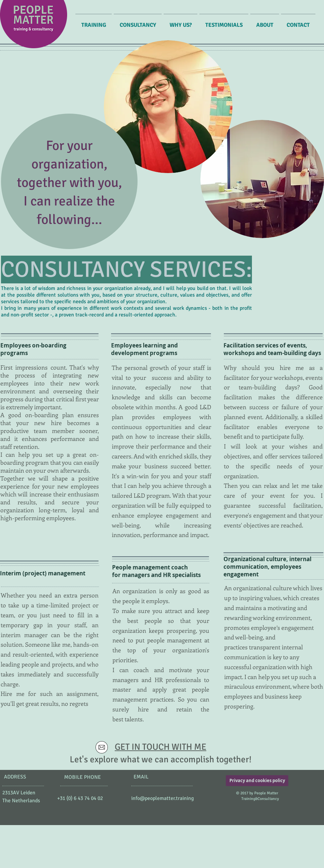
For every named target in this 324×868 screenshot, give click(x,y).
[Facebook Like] (57, 809)
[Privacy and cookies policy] (257, 781)
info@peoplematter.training (162, 798)
